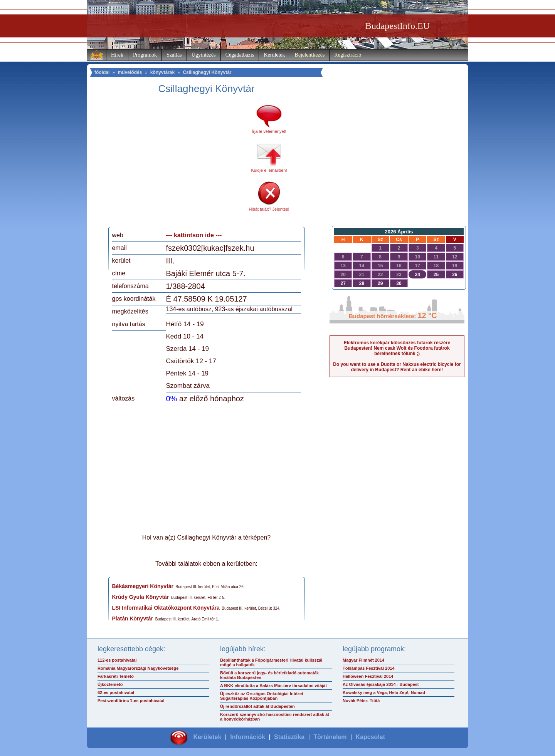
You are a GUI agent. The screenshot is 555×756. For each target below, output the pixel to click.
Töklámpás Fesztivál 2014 (369, 668)
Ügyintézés (204, 55)
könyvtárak (162, 72)
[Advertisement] (177, 163)
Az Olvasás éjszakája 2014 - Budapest (381, 684)
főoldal (102, 72)
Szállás (174, 55)
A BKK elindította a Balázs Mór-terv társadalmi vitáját (273, 686)
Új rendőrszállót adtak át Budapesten (257, 706)
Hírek (117, 55)
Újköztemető (110, 684)
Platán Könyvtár (133, 619)
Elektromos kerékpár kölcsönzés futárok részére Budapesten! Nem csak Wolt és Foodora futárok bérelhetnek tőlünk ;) (397, 348)
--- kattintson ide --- (194, 235)
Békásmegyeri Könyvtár (143, 586)
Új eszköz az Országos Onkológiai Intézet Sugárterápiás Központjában (262, 696)
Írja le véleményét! (269, 131)
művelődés (130, 72)
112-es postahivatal (117, 660)
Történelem (330, 737)
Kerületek (274, 55)
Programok (145, 55)
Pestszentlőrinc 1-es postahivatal (131, 701)
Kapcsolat (370, 737)
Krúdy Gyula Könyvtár (141, 597)
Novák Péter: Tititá (361, 701)
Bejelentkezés (310, 55)
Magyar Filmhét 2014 (363, 660)
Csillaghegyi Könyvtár (207, 72)
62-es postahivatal (116, 692)
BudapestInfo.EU (398, 26)
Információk (248, 737)
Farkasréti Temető (116, 676)
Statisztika (289, 737)
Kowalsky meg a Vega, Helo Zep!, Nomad (384, 692)
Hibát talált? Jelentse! (269, 209)
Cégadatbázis (240, 55)
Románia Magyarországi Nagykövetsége (138, 668)
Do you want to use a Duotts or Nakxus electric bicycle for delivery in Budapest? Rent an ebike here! (397, 367)
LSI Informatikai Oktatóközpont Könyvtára (166, 608)
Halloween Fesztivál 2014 (368, 676)
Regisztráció (348, 55)
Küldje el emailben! (269, 170)
